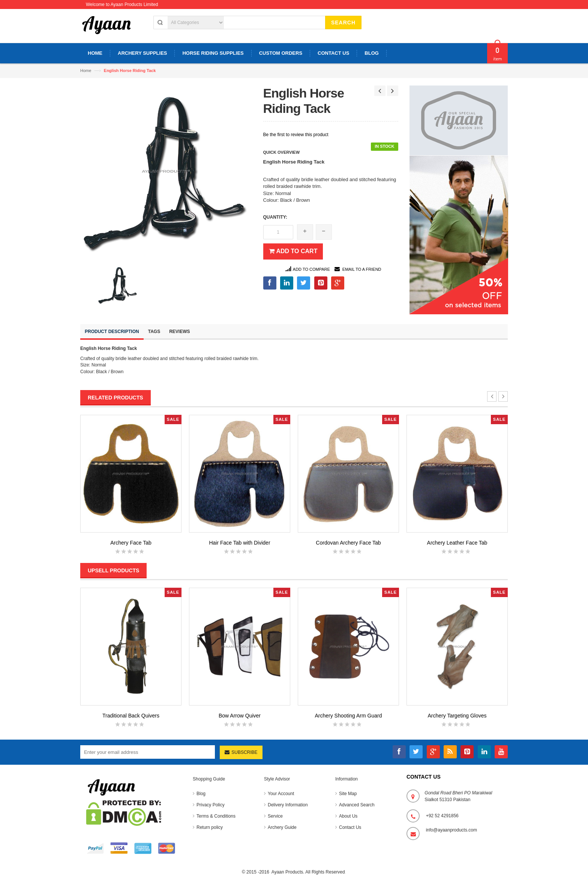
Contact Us (350, 827)
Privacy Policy (211, 805)
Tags (154, 332)
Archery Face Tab (131, 543)
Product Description (112, 332)
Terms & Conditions (216, 816)
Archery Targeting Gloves (457, 716)
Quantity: (275, 217)
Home (86, 71)
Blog (201, 794)
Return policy (210, 827)
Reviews (179, 332)
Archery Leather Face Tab (457, 543)
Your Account (281, 794)
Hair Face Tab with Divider (239, 543)
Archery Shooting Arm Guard (349, 716)
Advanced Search (357, 805)
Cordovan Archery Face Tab (348, 543)
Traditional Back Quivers (131, 716)
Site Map (348, 794)
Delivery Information (288, 805)
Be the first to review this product (296, 135)
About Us (348, 816)
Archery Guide (282, 827)
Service (275, 816)
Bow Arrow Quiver (240, 716)
